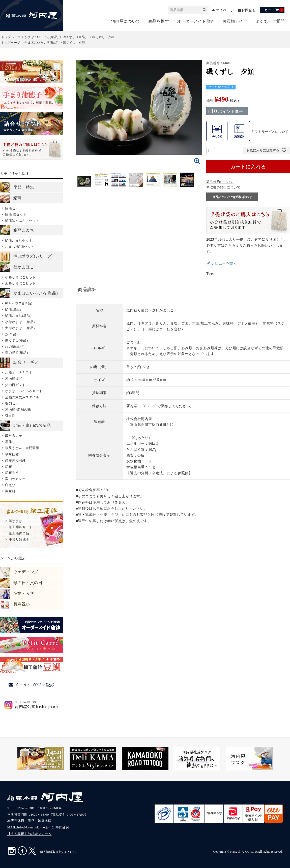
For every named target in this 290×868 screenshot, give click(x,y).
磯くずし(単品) (17, 341)
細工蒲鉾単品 (19, 533)
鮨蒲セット (14, 208)
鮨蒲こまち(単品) (18, 316)
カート (274, 10)
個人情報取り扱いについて (59, 852)
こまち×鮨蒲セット (20, 247)
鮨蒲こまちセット (19, 240)
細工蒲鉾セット (21, 527)
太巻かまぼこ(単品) (20, 328)
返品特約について (220, 182)
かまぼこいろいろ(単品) (41, 37)
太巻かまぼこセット (20, 284)
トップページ (11, 37)
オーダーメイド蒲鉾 (196, 22)
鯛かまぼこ (17, 521)
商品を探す (159, 22)
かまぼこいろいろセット (24, 391)
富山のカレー (15, 479)
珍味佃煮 (12, 454)
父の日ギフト (15, 385)
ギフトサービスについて (270, 132)
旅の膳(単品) (15, 347)
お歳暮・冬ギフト (19, 373)
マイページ (225, 10)
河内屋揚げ (14, 379)
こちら (230, 245)
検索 (205, 10)
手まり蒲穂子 (19, 540)
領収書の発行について (223, 188)
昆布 (8, 467)
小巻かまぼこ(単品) (20, 322)
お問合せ (249, 10)
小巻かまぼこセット (20, 277)
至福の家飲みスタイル (22, 397)
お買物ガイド (235, 22)
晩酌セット (14, 404)
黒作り (10, 442)
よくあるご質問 (270, 22)
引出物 (10, 416)
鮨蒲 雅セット (16, 215)
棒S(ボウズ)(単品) (19, 303)
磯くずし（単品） (75, 37)
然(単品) (11, 334)
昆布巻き (12, 473)
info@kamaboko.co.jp (33, 828)
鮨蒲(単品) (13, 310)
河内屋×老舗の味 (18, 410)
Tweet (211, 274)
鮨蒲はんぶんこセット (22, 221)
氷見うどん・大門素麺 (22, 448)
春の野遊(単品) (17, 353)
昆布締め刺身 (15, 460)
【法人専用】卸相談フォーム (30, 834)
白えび (10, 485)
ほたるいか (14, 436)
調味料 (10, 491)
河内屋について (126, 22)
